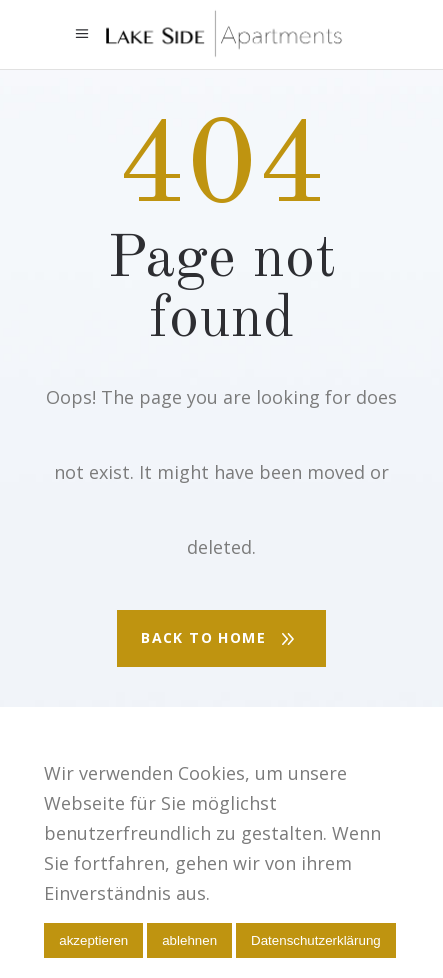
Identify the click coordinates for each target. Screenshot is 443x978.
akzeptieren (93, 940)
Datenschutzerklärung (316, 940)
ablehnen (189, 940)
